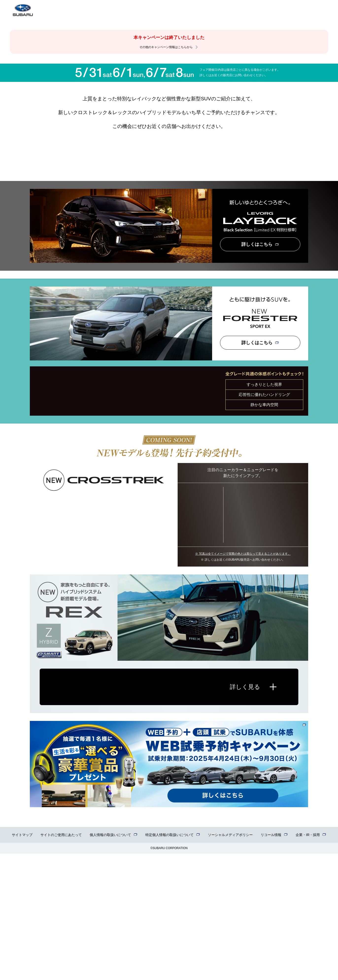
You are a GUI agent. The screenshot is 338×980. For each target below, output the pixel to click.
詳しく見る (245, 813)
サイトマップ (22, 961)
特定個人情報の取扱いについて (169, 961)
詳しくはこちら (257, 371)
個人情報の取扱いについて (110, 961)
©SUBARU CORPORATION (169, 975)
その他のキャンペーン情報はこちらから (166, 47)
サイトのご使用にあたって (61, 961)
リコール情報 (271, 961)
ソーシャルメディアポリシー (230, 961)
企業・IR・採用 (308, 961)
